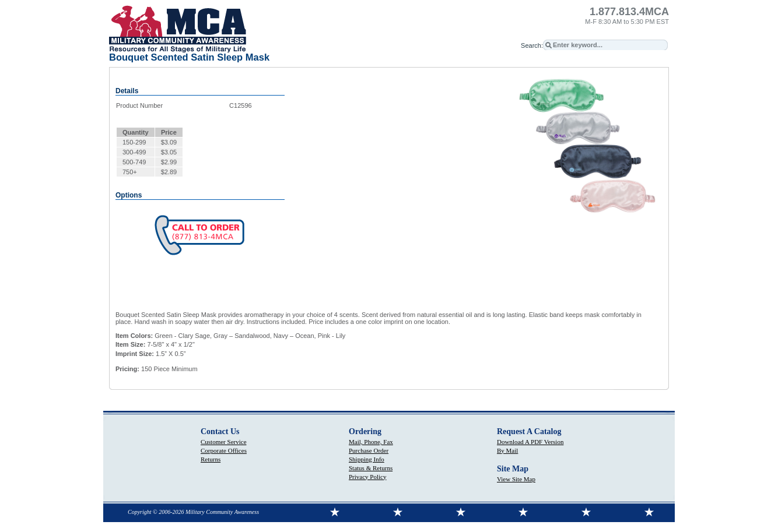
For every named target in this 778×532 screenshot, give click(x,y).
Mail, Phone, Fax (371, 442)
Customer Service (224, 442)
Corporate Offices (224, 450)
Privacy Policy (367, 477)
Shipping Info (367, 459)
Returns (211, 459)
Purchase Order (369, 450)
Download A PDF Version (530, 442)
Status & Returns (371, 468)
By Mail (507, 450)
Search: (532, 45)
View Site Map (516, 479)
